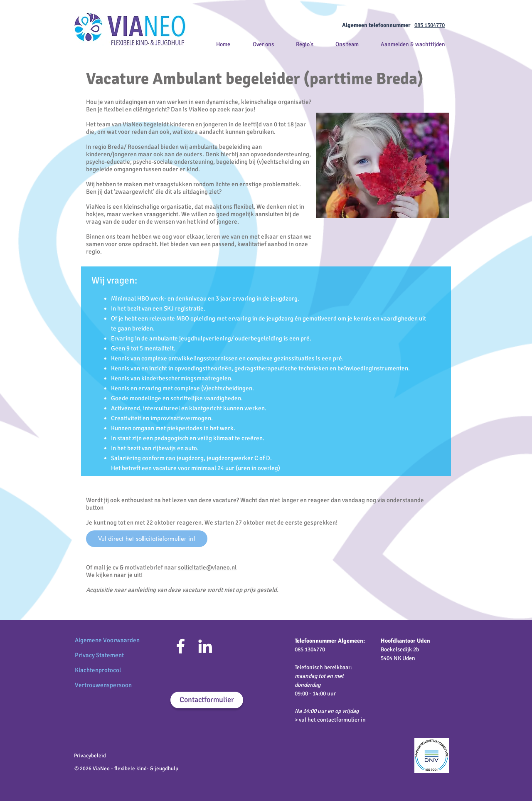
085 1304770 (430, 25)
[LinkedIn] (205, 646)
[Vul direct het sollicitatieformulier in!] (147, 539)
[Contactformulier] (207, 700)
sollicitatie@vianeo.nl (207, 567)
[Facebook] (181, 646)
